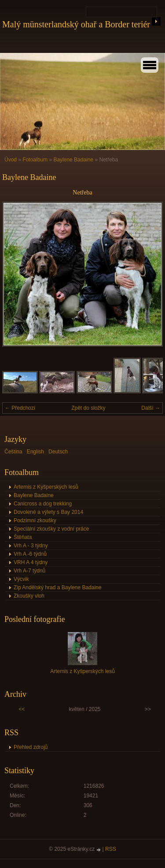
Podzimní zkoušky (35, 520)
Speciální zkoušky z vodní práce (51, 529)
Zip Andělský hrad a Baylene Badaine (57, 587)
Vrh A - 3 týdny (31, 546)
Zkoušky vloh (29, 596)
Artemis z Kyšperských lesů (46, 487)
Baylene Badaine (73, 160)
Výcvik (21, 579)
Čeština (13, 452)
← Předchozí (20, 408)
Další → (151, 408)
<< (22, 709)
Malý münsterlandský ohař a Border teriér (76, 24)
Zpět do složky (88, 408)
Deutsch (58, 452)
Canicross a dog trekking (43, 504)
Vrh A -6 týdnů (30, 554)
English (35, 452)
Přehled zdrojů (31, 747)
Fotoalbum (35, 160)
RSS (111, 849)
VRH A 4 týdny (31, 562)
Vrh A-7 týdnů (29, 571)
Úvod (11, 160)
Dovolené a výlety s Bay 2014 (48, 512)
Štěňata (23, 537)
